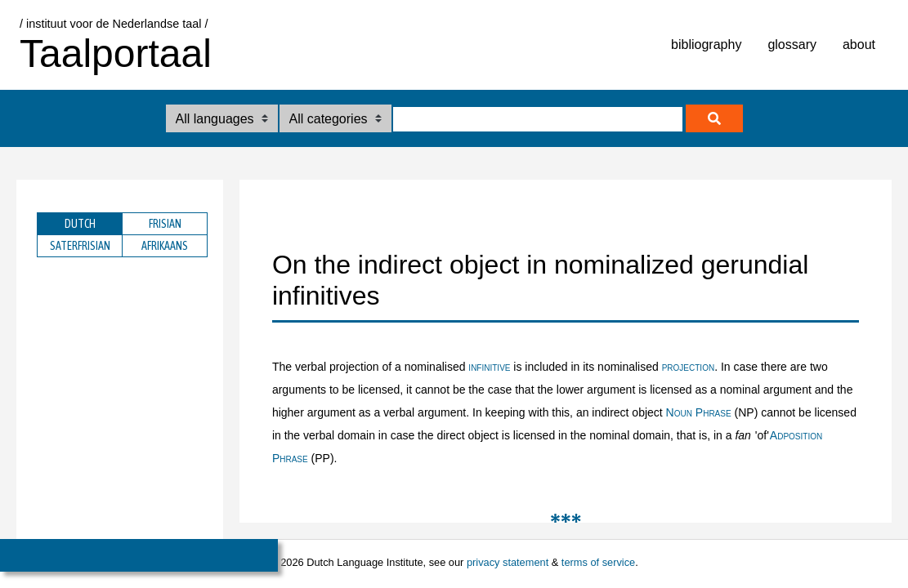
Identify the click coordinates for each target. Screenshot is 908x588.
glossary (792, 45)
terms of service (598, 562)
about (859, 45)
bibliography (706, 45)
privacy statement (508, 562)
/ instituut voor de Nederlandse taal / (114, 24)
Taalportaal (116, 53)
